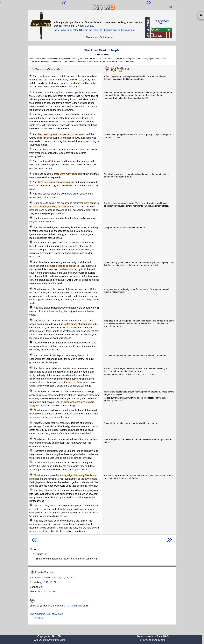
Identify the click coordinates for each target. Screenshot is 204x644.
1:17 (92, 26)
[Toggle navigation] (171, 7)
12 (42, 592)
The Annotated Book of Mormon (47, 614)
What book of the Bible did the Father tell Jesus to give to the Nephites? (98, 30)
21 (55, 582)
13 (67, 578)
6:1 (53, 578)
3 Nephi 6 (38, 618)
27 (75, 578)
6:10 (46, 582)
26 (71, 578)
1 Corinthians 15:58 (78, 606)
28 (54, 592)
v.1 (46, 554)
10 (63, 578)
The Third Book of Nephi (102, 50)
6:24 (41, 587)
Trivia (57, 30)
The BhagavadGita (161, 22)
